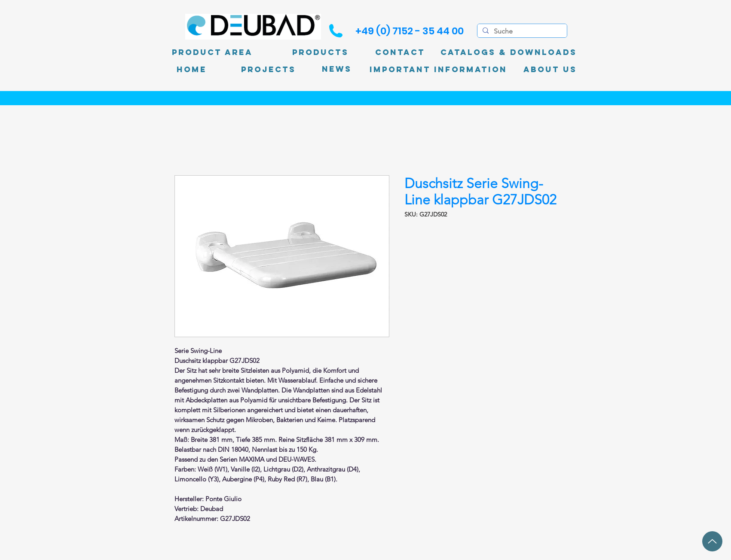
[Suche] (521, 31)
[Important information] (438, 70)
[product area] (212, 52)
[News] (337, 69)
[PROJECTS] (268, 70)
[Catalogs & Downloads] (509, 52)
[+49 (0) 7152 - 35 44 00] (410, 31)
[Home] (192, 70)
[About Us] (550, 70)
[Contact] (400, 52)
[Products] (321, 52)
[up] (712, 541)
